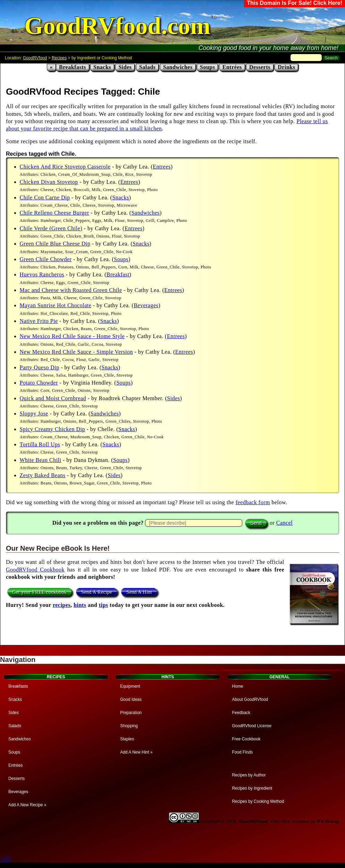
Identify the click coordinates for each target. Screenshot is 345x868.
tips (104, 605)
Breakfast (118, 274)
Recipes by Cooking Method (258, 801)
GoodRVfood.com (117, 26)
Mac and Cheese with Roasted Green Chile (71, 290)
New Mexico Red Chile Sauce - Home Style (72, 336)
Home (237, 686)
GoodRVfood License (252, 726)
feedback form (253, 502)
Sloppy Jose (34, 414)
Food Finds (242, 752)
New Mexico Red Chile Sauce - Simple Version (76, 352)
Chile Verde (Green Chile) (51, 228)
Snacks (102, 67)
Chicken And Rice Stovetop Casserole (65, 167)
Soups (207, 67)
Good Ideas (131, 699)
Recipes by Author (249, 775)
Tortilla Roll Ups (40, 444)
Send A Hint (139, 592)
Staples (127, 739)
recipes (62, 605)
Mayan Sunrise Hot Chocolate (56, 305)
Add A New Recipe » (27, 805)
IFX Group (328, 821)
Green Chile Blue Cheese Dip (55, 244)
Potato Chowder (39, 383)
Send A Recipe (97, 592)
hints (80, 605)
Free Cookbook (246, 739)
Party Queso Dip (40, 367)
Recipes (59, 58)
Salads (147, 67)
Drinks (286, 67)
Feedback (241, 713)
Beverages (146, 305)
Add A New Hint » (136, 752)
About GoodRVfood (250, 699)
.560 (5, 859)
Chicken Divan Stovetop (49, 182)
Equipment (130, 686)
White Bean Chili (41, 460)
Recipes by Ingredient (252, 788)
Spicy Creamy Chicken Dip (52, 429)
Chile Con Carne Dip (45, 197)
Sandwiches (178, 67)
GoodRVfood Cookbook (35, 570)
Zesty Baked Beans (43, 475)
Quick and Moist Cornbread (53, 398)
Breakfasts (73, 67)
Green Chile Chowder (46, 259)
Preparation (131, 713)
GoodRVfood (35, 58)
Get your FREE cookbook (40, 592)
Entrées (232, 67)
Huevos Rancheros (42, 274)
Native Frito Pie (39, 321)
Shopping (129, 726)
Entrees (162, 167)
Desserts (260, 67)
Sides (125, 67)
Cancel (284, 523)
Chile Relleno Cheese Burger (54, 213)
